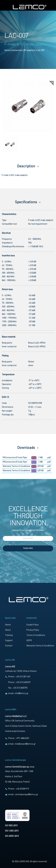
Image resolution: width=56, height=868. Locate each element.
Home (7, 50)
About (8, 630)
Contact (9, 646)
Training (9, 635)
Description (28, 166)
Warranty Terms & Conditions (17, 466)
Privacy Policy (33, 630)
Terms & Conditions (36, 635)
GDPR (29, 641)
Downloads (28, 448)
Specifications (28, 202)
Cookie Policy (32, 625)
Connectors (17, 50)
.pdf (49, 458)
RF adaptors (29, 50)
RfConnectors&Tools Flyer (15, 458)
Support (9, 641)
